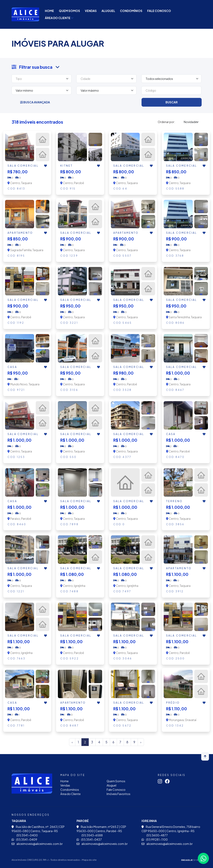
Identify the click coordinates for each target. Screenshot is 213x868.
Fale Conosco (159, 11)
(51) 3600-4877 (155, 835)
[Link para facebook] (169, 782)
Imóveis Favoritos (118, 794)
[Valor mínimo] (42, 90)
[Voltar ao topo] (205, 756)
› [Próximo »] (141, 742)
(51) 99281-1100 (155, 839)
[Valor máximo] (106, 90)
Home (49, 11)
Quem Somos (69, 11)
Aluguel (108, 11)
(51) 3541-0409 (24, 839)
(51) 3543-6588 (90, 835)
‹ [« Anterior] (72, 742)
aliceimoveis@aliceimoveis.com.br (37, 844)
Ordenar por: (166, 122)
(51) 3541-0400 (25, 835)
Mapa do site (89, 860)
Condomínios (131, 11)
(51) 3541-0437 (89, 839)
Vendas (91, 11)
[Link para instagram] (161, 782)
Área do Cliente (59, 18)
